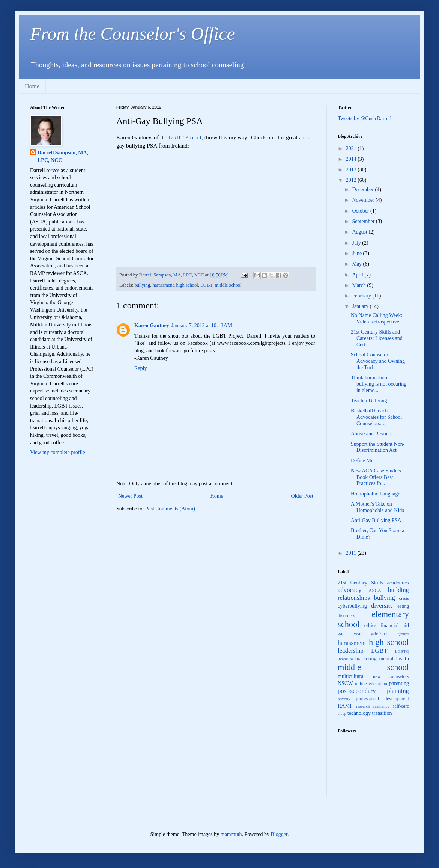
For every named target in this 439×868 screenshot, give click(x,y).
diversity (382, 606)
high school (187, 285)
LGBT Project (185, 137)
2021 (352, 149)
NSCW (345, 683)
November (364, 200)
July (357, 243)
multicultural (351, 676)
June (357, 253)
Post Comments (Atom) (170, 509)
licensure (345, 659)
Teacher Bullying (369, 401)
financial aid (395, 626)
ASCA (375, 590)
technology (359, 713)
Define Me (362, 461)
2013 (352, 170)
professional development (383, 699)
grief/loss (380, 634)
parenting (399, 683)
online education (371, 684)
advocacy (350, 590)
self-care (401, 706)
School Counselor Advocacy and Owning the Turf (378, 361)
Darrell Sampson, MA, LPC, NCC (63, 156)
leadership (351, 651)
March (359, 285)
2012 (352, 180)
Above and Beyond (371, 434)
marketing (366, 659)
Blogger (279, 834)
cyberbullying (352, 606)
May (357, 264)
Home (32, 86)
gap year (350, 634)
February (362, 296)
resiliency (382, 706)
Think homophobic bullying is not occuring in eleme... (379, 384)
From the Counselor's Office (132, 34)
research (363, 706)
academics (398, 583)
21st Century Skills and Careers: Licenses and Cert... (377, 338)
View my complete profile (58, 452)
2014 (352, 159)
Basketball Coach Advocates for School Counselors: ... (376, 417)
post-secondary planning (373, 691)
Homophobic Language (376, 494)
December (363, 189)
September (364, 221)
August (360, 232)
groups (403, 634)
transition (382, 713)
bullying (142, 285)
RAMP (345, 706)
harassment (163, 285)
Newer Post (130, 496)
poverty (344, 699)
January (361, 306)
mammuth (231, 834)
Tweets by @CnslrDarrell (365, 119)
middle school (228, 285)
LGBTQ (402, 651)
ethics (371, 626)
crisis (404, 598)
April (358, 275)
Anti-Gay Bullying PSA (376, 520)
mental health (394, 659)
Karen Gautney (152, 325)
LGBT (206, 285)
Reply (141, 368)
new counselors (391, 676)
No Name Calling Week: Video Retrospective (377, 319)
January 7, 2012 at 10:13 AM (202, 325)
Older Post (302, 496)
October (361, 211)
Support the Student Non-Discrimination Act (378, 447)
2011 (352, 553)
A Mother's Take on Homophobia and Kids (377, 507)
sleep (342, 713)
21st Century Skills (360, 583)
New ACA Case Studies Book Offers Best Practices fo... (376, 477)
